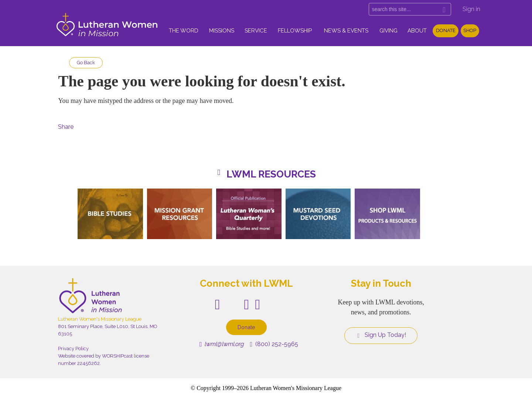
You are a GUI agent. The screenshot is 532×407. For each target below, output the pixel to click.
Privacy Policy (73, 349)
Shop (470, 30)
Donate (446, 30)
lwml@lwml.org (222, 344)
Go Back (86, 63)
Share (66, 127)
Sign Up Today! (381, 335)
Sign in (471, 9)
